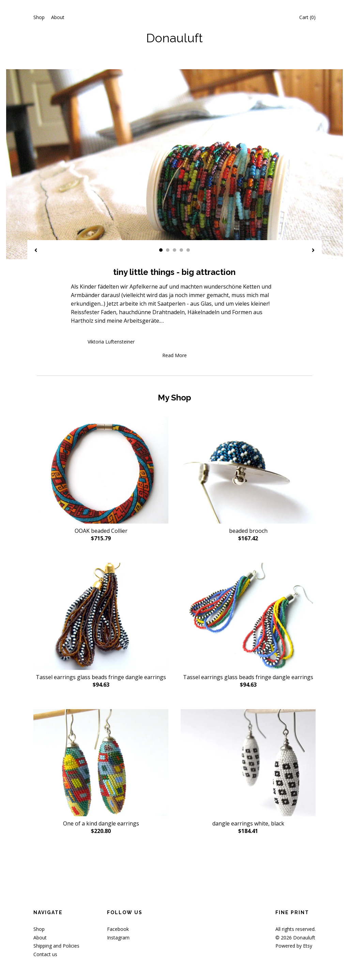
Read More (174, 355)
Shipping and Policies (56, 946)
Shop (39, 17)
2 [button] (168, 250)
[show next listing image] (313, 251)
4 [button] (181, 250)
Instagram (118, 938)
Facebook (118, 929)
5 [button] (188, 250)
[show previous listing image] (36, 251)
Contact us (45, 954)
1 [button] (161, 250)
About (58, 17)
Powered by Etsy (294, 946)
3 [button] (174, 250)
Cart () (307, 17)
